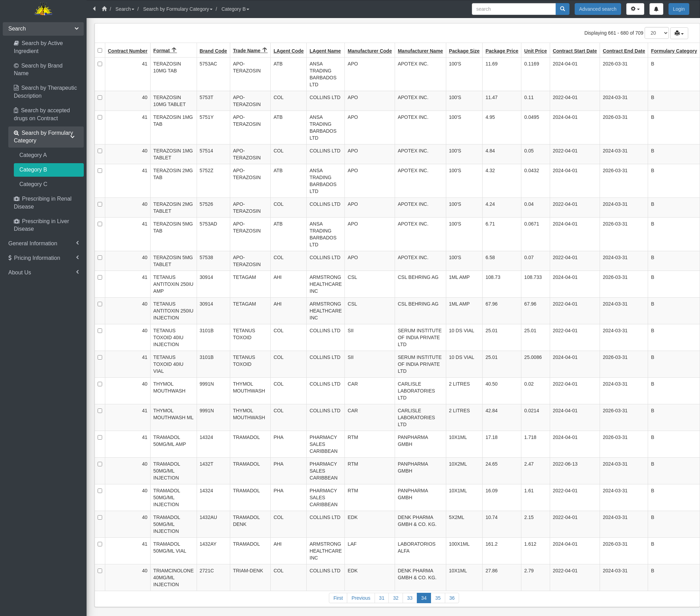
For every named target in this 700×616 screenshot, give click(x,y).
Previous (361, 598)
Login (679, 9)
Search (125, 9)
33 (410, 598)
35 (438, 598)
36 (452, 598)
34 (424, 598)
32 (396, 598)
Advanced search (598, 9)
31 (382, 598)
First (338, 598)
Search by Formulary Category (178, 9)
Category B (235, 9)
